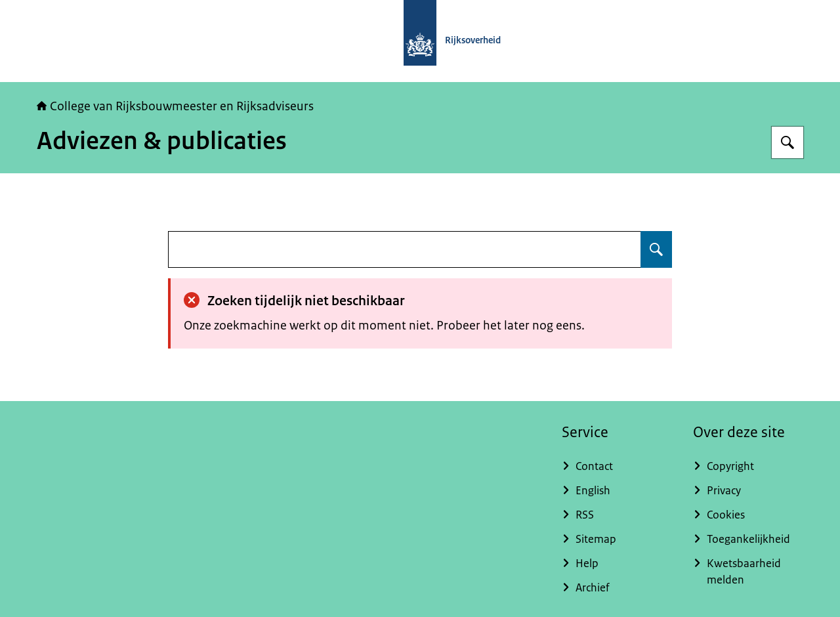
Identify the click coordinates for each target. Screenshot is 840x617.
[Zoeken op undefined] (656, 249)
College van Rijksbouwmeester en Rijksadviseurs (175, 106)
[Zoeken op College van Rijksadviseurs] (787, 142)
